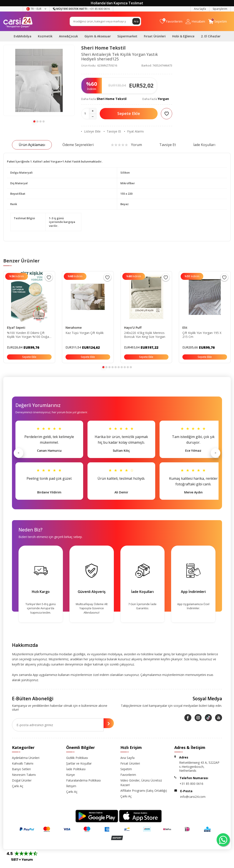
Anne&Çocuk (68, 36)
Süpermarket (127, 36)
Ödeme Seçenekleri (78, 145)
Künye (71, 775)
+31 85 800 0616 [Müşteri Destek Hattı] (81, 9)
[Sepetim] (218, 21)
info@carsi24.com (193, 797)
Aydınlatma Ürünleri (26, 758)
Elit (185, 328)
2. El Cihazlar (211, 36)
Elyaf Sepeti (16, 328)
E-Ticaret (104, 864)
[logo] (18, 21)
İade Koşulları (204, 145)
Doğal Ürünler (22, 780)
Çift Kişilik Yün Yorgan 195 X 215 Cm (202, 335)
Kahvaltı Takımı (23, 763)
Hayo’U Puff (133, 328)
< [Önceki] (19, 453)
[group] (39, 80)
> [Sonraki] (215, 453)
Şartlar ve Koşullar (79, 763)
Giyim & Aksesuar (98, 36)
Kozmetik (45, 36)
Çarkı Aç (18, 786)
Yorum (126, 145)
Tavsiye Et (112, 131)
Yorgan (163, 99)
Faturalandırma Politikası (83, 780)
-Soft (94, 864)
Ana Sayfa (200, 9)
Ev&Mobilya (23, 36)
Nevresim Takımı (24, 775)
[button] (34, 121)
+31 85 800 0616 (191, 784)
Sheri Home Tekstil (103, 48)
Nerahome (74, 328)
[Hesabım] (195, 21)
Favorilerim (128, 775)
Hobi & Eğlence (183, 36)
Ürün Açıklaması (32, 145)
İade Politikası (76, 769)
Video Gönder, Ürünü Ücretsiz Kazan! (141, 783)
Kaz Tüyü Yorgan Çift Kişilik (85, 333)
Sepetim (126, 769)
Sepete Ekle (129, 113)
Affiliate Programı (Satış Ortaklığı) (144, 791)
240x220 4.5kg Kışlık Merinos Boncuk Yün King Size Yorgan (145, 335)
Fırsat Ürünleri (155, 36)
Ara (136, 21)
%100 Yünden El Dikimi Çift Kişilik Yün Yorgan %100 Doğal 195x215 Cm (28, 335)
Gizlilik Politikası (77, 758)
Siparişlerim (220, 9)
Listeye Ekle (91, 131)
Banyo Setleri (21, 769)
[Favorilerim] (171, 21)
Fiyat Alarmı (134, 131)
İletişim (71, 786)
